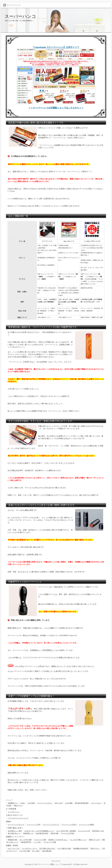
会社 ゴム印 (59, 803)
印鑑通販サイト (13, 803)
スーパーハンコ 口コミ (45, 803)
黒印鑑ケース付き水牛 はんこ (58, 840)
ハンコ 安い (37, 842)
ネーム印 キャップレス (30, 848)
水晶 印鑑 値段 (47, 851)
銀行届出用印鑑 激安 (82, 803)
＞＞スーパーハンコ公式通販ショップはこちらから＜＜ (56, 108)
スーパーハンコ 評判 (34, 825)
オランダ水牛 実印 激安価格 (66, 831)
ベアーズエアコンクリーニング (18, 818)
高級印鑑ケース (28, 833)
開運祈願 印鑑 (12, 840)
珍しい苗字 (36, 851)
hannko (23, 803)
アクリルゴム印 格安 (67, 833)
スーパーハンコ (20, 16)
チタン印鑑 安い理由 (64, 848)
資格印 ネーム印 (94, 840)
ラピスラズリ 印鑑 (40, 840)
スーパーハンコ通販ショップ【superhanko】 (56, 864)
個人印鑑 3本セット (14, 833)
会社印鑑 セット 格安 (15, 831)
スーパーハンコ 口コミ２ (16, 825)
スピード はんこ (96, 803)
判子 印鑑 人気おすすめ (47, 848)
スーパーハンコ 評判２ (69, 825)
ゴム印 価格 (69, 803)
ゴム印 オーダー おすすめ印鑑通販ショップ (39, 831)
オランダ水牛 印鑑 (25, 840)
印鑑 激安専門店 (26, 842)
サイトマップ (56, 861)
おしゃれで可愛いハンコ (78, 840)
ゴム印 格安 (31, 803)
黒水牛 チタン (95, 848)
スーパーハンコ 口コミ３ (51, 825)
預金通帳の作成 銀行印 (81, 848)
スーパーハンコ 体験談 (87, 825)
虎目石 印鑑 (54, 833)
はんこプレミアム (14, 848)
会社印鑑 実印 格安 (42, 833)
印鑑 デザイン (18, 806)
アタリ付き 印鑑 (25, 851)
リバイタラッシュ (14, 812)
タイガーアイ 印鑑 (50, 842)
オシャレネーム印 (84, 831)
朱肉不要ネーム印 (98, 831)
